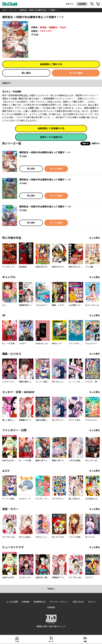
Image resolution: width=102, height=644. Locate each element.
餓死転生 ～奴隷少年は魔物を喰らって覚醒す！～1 (45, 152)
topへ (51, 589)
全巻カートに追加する (51, 137)
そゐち (63, 27)
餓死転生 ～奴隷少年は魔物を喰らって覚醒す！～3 (45, 207)
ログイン (70, 4)
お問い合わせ (78, 602)
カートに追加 (76, 73)
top (4, 10)
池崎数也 (53, 27)
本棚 (85, 641)
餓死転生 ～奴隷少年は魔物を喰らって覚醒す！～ (40, 10)
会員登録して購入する (51, 64)
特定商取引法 (39, 602)
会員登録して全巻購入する (51, 128)
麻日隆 (43, 27)
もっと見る (95, 238)
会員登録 (82, 4)
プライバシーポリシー (59, 602)
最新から (96, 143)
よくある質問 (12, 602)
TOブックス (46, 31)
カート (51, 641)
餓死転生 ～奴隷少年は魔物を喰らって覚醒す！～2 (45, 180)
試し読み (26, 73)
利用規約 (26, 602)
